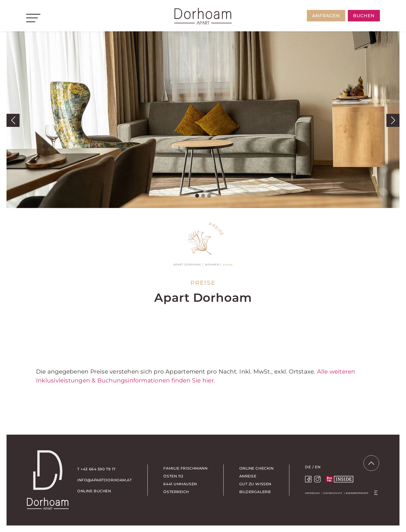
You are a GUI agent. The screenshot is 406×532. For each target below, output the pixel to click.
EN (318, 467)
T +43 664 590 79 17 (96, 469)
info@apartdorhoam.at (105, 480)
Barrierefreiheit (357, 493)
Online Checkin (256, 468)
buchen (364, 16)
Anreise (248, 476)
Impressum (312, 493)
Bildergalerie (255, 492)
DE (308, 467)
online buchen (94, 491)
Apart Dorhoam (187, 265)
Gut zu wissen (255, 484)
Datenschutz (333, 493)
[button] (13, 120)
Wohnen (212, 265)
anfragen (326, 16)
